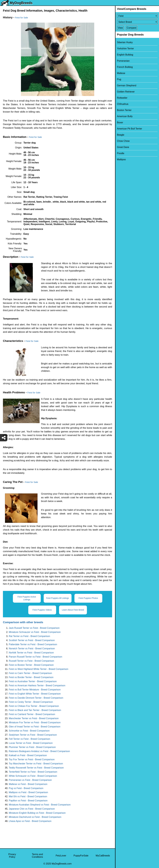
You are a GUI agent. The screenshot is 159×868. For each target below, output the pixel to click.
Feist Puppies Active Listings (27, 598)
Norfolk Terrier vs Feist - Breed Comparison (31, 653)
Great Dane (123, 147)
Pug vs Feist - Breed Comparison (26, 788)
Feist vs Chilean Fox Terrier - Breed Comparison (34, 706)
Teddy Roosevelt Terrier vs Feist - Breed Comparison (36, 768)
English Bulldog (125, 55)
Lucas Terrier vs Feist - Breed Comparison (31, 743)
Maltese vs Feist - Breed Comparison (28, 784)
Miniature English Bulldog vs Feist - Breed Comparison (37, 813)
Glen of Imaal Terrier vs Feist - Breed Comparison (35, 727)
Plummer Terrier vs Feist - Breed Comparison (32, 747)
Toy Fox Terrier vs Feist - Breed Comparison (32, 759)
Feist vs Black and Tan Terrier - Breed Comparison (35, 710)
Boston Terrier (124, 110)
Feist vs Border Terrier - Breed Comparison (31, 677)
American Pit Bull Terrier (129, 129)
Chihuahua (123, 104)
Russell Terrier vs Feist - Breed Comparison (31, 661)
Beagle (121, 135)
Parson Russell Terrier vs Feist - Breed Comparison (35, 657)
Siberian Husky (125, 42)
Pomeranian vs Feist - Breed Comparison (30, 780)
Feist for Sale (21, 18)
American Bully (125, 116)
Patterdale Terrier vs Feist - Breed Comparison (33, 644)
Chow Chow (123, 141)
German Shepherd (127, 85)
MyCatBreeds (103, 856)
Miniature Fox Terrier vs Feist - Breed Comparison (35, 722)
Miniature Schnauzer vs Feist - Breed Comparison (35, 632)
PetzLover (61, 856)
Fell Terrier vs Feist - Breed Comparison (29, 739)
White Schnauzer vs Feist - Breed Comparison (33, 776)
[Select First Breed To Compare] (137, 16)
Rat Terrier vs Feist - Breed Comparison (29, 636)
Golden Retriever (126, 92)
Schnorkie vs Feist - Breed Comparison (29, 731)
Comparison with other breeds (23, 622)
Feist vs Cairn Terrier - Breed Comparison (30, 673)
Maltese (121, 73)
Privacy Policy (12, 856)
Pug (119, 79)
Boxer (120, 122)
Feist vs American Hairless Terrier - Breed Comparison (37, 685)
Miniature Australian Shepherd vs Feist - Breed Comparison (40, 805)
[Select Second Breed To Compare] (137, 22)
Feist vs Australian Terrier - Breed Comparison (33, 681)
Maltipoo (121, 159)
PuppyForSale (81, 856)
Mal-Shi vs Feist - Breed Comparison (28, 796)
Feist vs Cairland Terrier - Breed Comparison (32, 714)
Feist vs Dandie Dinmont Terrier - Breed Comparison (36, 698)
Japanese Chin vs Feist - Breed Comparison (32, 809)
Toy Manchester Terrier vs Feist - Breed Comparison (36, 764)
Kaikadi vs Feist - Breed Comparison (28, 755)
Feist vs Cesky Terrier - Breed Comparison (31, 702)
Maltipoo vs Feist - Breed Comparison (28, 792)
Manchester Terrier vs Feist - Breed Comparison (34, 718)
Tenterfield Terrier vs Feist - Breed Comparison (33, 772)
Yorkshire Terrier (125, 49)
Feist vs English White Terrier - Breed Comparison (35, 694)
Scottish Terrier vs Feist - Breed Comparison (32, 640)
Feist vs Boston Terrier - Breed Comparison (31, 665)
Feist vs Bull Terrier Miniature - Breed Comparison (35, 690)
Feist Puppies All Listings (58, 598)
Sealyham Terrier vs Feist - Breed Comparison (33, 735)
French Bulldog (125, 67)
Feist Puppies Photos (88, 598)
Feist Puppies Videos (42, 610)
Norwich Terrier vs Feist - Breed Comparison (32, 649)
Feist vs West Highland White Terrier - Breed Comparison (39, 669)
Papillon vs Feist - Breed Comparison (28, 801)
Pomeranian (123, 61)
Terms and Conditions (37, 856)
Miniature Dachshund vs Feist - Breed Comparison (35, 817)
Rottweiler (122, 98)
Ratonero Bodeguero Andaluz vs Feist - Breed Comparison (39, 751)
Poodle (121, 153)
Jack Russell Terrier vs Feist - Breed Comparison (34, 628)
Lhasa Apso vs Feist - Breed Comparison (30, 821)
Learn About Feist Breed (73, 610)
